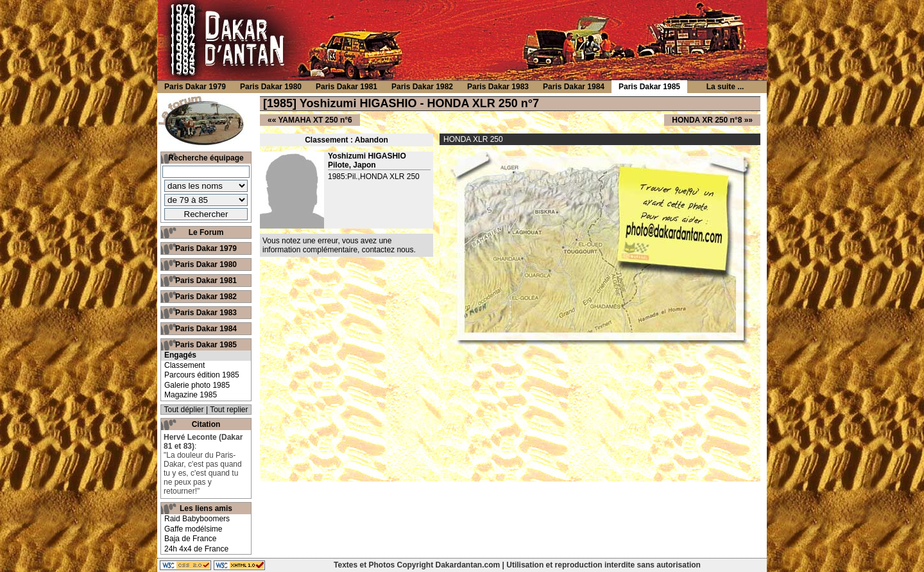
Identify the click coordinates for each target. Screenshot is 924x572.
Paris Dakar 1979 (206, 248)
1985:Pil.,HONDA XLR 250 (374, 177)
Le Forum (206, 232)
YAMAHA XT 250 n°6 (315, 120)
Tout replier (229, 410)
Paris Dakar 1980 (206, 264)
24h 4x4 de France (196, 549)
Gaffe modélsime (193, 529)
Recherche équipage (206, 158)
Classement (184, 365)
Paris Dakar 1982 (206, 297)
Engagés (180, 355)
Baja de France (190, 539)
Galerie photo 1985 (197, 385)
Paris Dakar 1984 (206, 329)
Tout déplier (184, 410)
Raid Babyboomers (197, 519)
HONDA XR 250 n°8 (707, 120)
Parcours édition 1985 (202, 375)
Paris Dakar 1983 (206, 313)
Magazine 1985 (191, 395)
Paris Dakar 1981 (206, 281)
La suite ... (725, 87)
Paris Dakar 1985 (206, 345)
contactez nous (388, 250)
